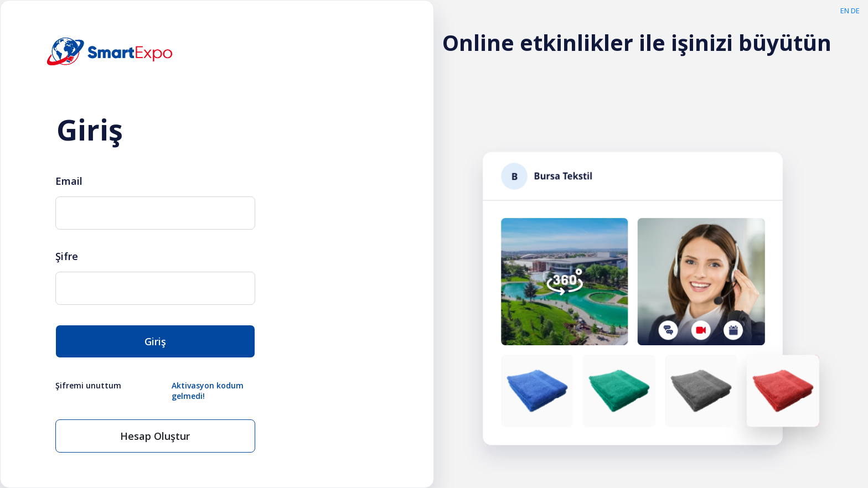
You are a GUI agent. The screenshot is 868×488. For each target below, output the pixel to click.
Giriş (155, 341)
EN (845, 11)
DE (855, 11)
